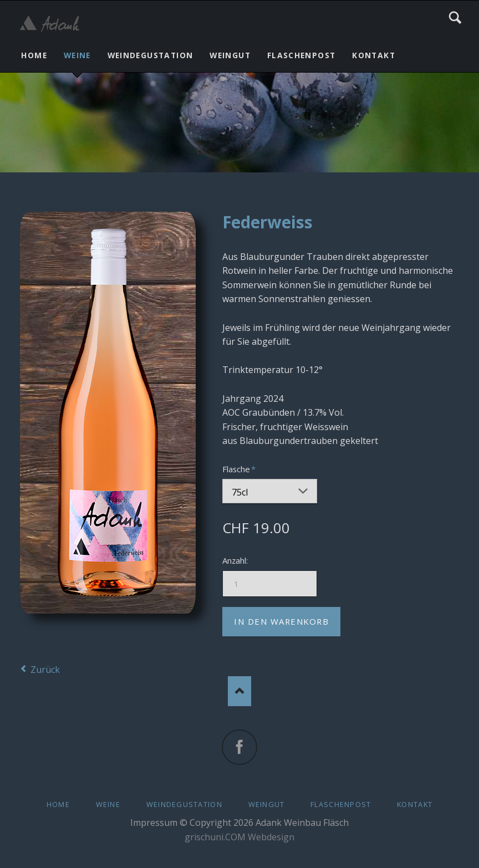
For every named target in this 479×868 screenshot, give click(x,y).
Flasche (241, 469)
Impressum (154, 823)
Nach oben (240, 691)
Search (455, 18)
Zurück (45, 670)
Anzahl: (235, 560)
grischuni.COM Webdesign (239, 837)
